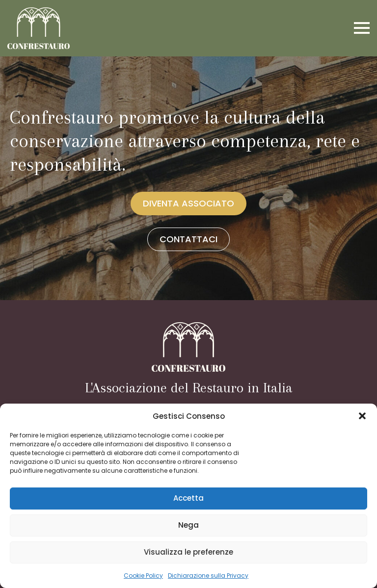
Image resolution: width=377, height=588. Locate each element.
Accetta (188, 498)
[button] (362, 416)
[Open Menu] (362, 28)
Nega (188, 525)
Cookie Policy (143, 575)
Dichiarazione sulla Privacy (208, 575)
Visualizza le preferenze (188, 552)
